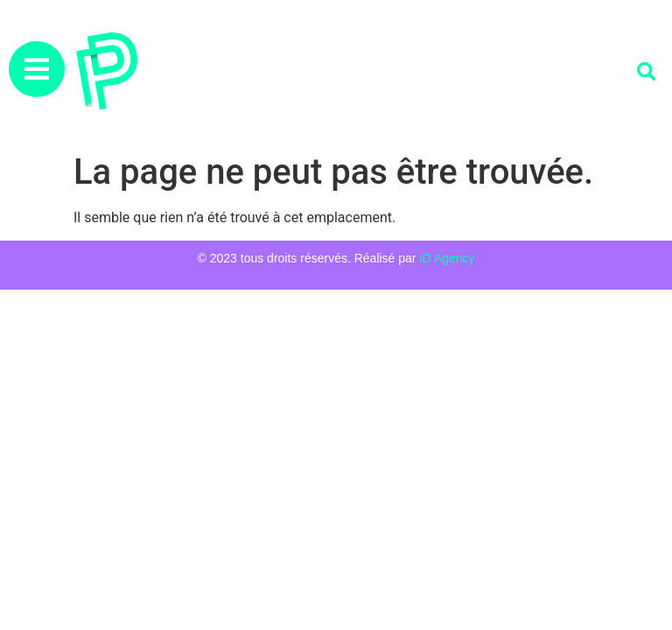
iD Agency (447, 258)
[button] (646, 72)
